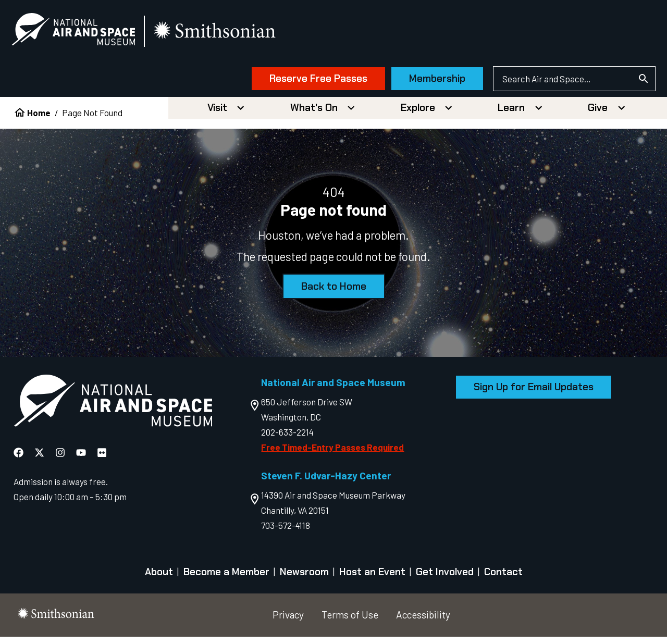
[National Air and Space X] (39, 459)
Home (39, 119)
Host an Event (372, 579)
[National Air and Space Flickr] (102, 459)
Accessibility (423, 621)
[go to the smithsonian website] (239, 35)
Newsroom (304, 579)
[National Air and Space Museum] (97, 34)
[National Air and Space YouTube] (81, 459)
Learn (511, 114)
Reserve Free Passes (294, 82)
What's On (314, 114)
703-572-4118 (286, 532)
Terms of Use (350, 621)
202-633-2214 (287, 439)
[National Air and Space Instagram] (60, 459)
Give (598, 114)
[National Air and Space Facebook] (18, 459)
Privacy (288, 621)
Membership (414, 82)
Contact (503, 579)
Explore (418, 114)
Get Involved (445, 579)
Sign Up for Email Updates (534, 394)
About (159, 579)
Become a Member (226, 579)
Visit (217, 114)
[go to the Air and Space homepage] (113, 410)
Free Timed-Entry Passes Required (332, 454)
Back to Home (334, 293)
